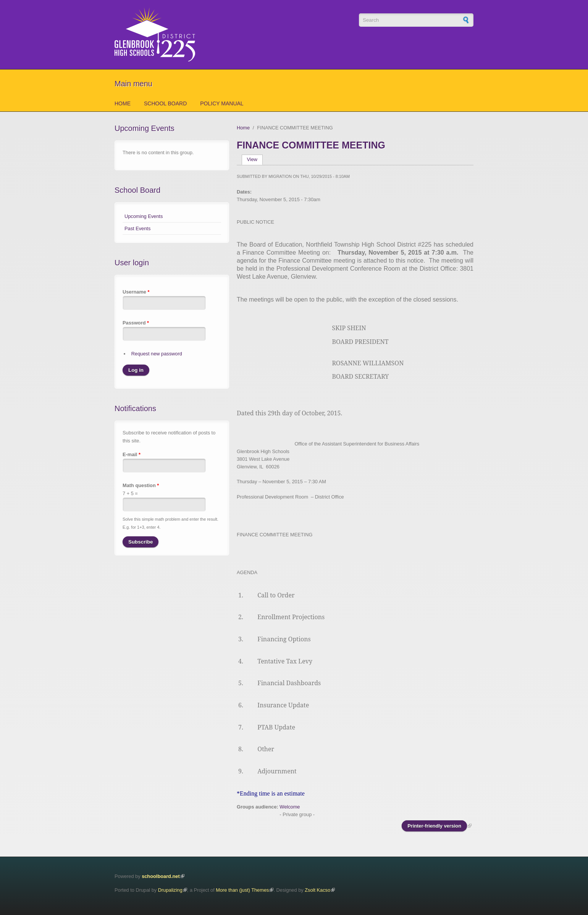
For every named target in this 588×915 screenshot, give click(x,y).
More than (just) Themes (242, 890)
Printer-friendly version (434, 826)
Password (136, 323)
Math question (141, 485)
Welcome (290, 807)
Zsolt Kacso (317, 890)
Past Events (137, 228)
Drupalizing (170, 890)
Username (136, 292)
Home (123, 103)
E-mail (132, 454)
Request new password (157, 354)
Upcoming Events (144, 216)
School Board (165, 103)
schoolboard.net (161, 876)
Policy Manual (222, 103)
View (255, 159)
